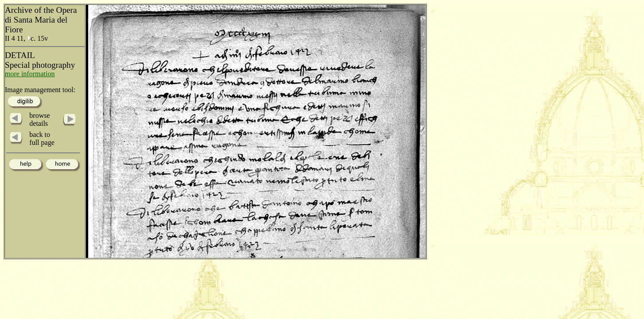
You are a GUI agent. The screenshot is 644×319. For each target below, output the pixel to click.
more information (30, 74)
